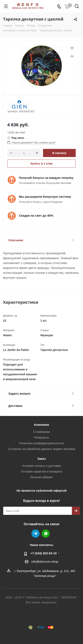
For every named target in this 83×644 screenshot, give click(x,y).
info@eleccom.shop (45, 562)
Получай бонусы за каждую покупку (46, 178)
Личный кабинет (41, 477)
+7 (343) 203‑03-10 (44, 553)
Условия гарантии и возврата (41, 471)
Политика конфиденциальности (41, 443)
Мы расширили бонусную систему (45, 197)
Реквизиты (42, 437)
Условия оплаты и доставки (41, 466)
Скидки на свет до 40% (36, 216)
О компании (41, 432)
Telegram (36, 534)
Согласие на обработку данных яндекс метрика (41, 449)
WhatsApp (46, 534)
